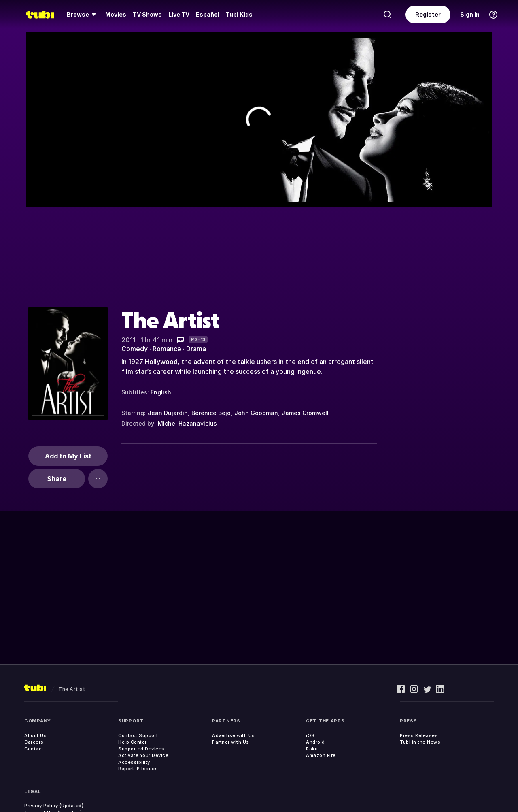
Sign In (470, 14)
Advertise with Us (234, 735)
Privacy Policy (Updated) (54, 806)
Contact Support (138, 735)
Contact (34, 749)
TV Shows (147, 14)
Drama (196, 349)
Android (315, 742)
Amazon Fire (321, 755)
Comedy (135, 349)
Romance (167, 349)
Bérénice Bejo (211, 413)
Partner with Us (231, 742)
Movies (116, 14)
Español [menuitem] (208, 14)
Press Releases (419, 735)
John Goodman (256, 413)
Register (428, 14)
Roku (312, 749)
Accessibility (134, 762)
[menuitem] (83, 15)
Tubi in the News (420, 742)
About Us (35, 735)
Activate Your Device (143, 755)
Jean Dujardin (168, 413)
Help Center (133, 742)
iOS (310, 735)
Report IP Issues (138, 769)
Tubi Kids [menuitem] (239, 14)
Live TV (179, 14)
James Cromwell (305, 413)
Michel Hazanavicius (187, 423)
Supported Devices (141, 749)
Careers (34, 742)
